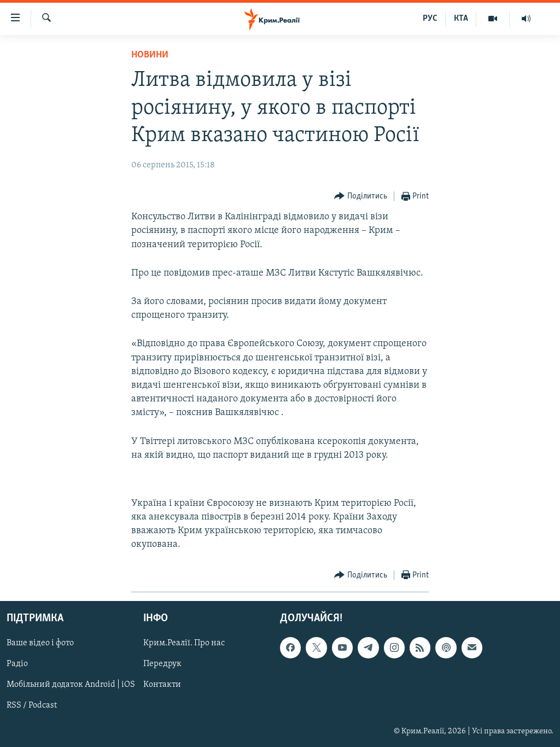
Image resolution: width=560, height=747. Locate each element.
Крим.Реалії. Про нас (184, 643)
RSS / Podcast (32, 705)
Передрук (162, 664)
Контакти (162, 685)
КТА (461, 19)
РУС (430, 19)
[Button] (361, 197)
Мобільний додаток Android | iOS (71, 685)
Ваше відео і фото (40, 643)
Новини (150, 55)
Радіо (17, 664)
